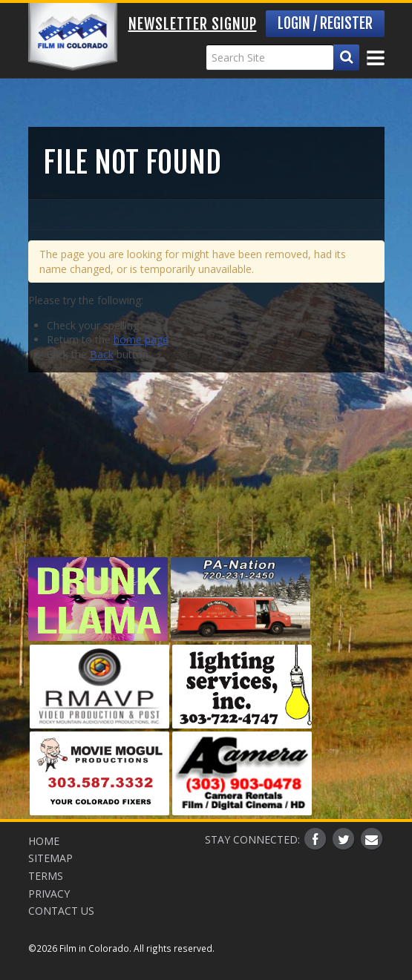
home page (141, 339)
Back (102, 354)
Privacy (49, 894)
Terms (46, 876)
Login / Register (325, 23)
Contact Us (61, 911)
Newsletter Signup (193, 24)
